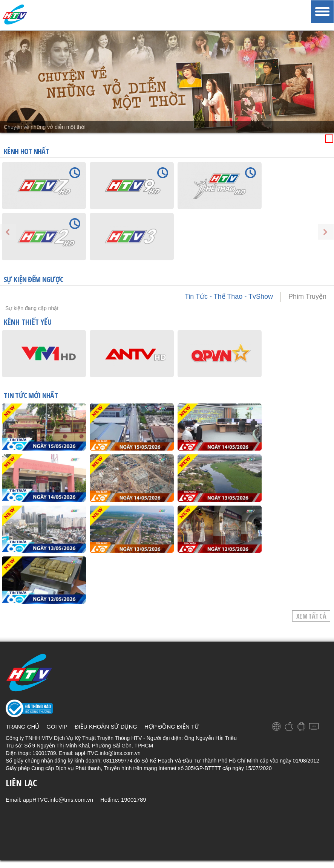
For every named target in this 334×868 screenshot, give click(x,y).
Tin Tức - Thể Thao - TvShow (229, 296)
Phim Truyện (307, 296)
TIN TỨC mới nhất (31, 396)
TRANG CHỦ (22, 727)
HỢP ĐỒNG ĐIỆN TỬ (172, 727)
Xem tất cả (311, 616)
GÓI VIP (57, 727)
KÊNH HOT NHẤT (26, 151)
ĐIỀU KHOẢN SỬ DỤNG (106, 727)
